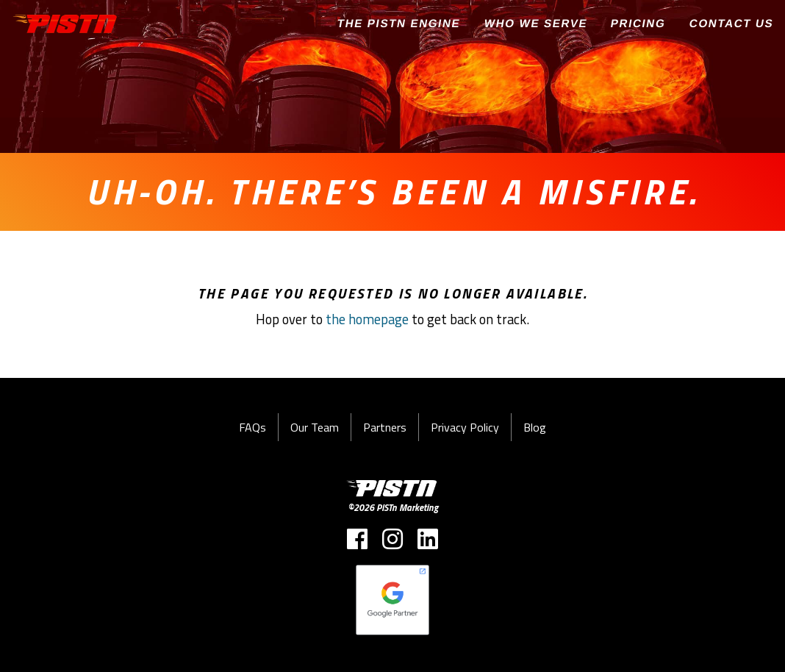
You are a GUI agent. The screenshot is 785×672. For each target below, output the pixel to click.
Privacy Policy (465, 427)
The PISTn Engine (399, 23)
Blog (535, 427)
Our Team (315, 427)
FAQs (252, 427)
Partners (385, 427)
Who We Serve (535, 23)
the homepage (367, 319)
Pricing (638, 23)
